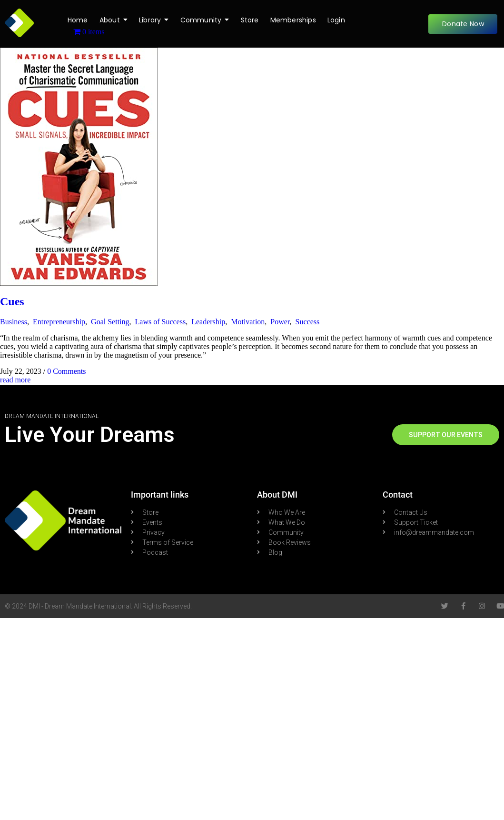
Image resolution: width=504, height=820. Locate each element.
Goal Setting (110, 322)
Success (308, 322)
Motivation (248, 322)
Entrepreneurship (59, 322)
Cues (12, 301)
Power (280, 322)
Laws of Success (161, 322)
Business (14, 322)
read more (15, 380)
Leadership (208, 322)
